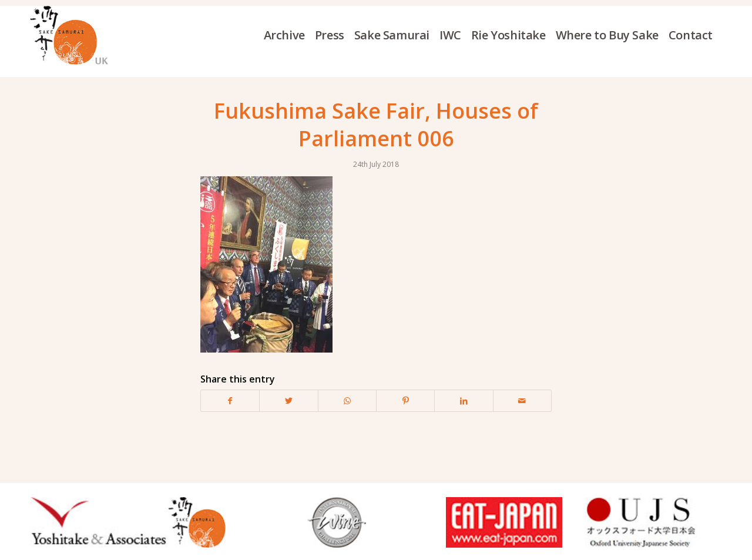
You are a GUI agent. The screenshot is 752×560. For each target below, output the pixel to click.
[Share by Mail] (522, 401)
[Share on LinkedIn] (464, 401)
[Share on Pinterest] (405, 401)
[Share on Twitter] (288, 401)
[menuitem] (289, 35)
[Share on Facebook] (230, 401)
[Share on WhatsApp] (347, 401)
